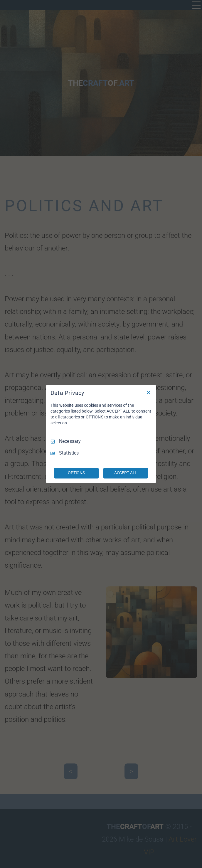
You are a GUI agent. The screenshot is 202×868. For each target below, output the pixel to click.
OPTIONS (76, 473)
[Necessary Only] (149, 392)
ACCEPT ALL (126, 473)
